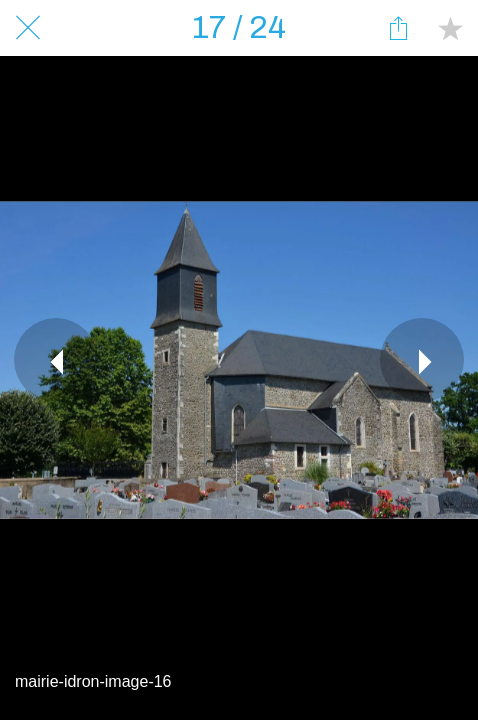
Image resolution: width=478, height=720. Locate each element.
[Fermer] (28, 28)
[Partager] (398, 28)
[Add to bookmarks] (450, 28)
